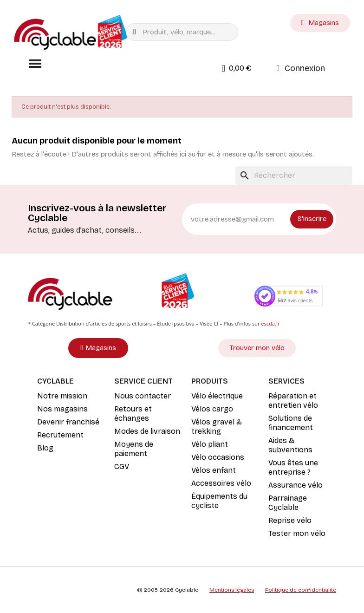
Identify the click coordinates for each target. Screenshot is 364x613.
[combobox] (184, 32)
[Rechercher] (294, 176)
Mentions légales (232, 590)
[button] (35, 64)
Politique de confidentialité (301, 590)
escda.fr (270, 323)
